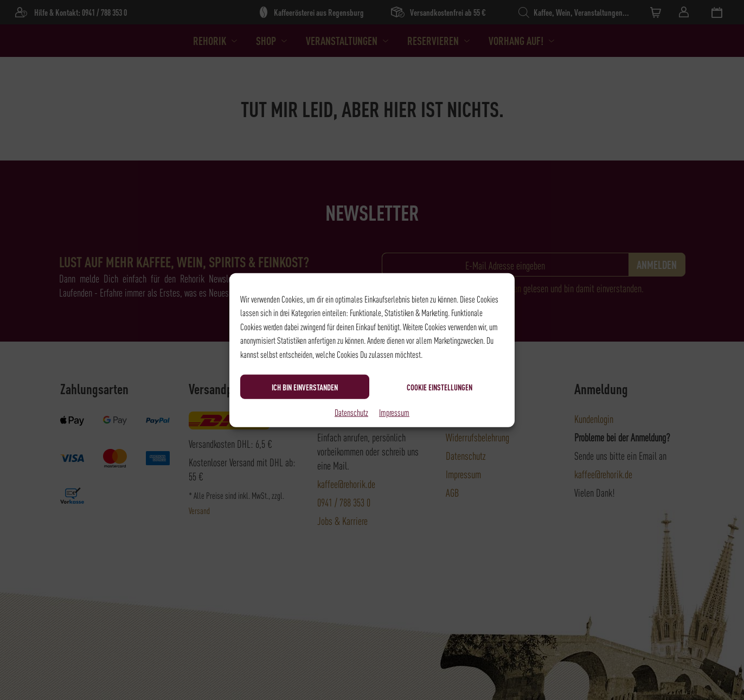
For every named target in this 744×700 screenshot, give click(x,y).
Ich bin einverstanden (305, 387)
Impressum (394, 412)
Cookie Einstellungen (440, 387)
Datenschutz (351, 412)
